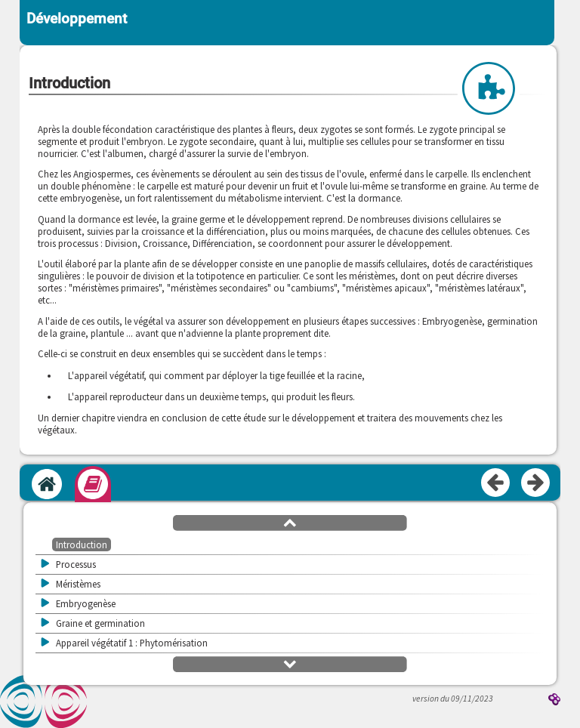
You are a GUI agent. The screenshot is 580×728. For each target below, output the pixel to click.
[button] (290, 522)
